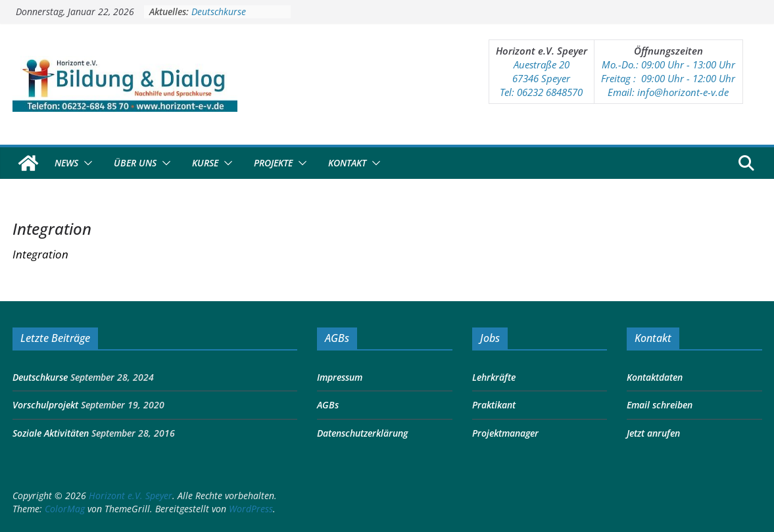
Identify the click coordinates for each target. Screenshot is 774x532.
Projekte (273, 163)
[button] (85, 163)
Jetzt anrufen (653, 433)
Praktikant (494, 405)
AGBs (328, 405)
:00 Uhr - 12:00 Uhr (693, 78)
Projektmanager (505, 433)
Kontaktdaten (655, 377)
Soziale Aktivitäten (51, 433)
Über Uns (135, 163)
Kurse (205, 163)
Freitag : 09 (626, 78)
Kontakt (347, 163)
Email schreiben (660, 405)
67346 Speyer (541, 78)
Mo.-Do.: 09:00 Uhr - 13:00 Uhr (668, 64)
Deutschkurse (219, 12)
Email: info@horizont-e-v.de (668, 92)
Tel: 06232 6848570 (541, 92)
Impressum (340, 377)
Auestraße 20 (542, 64)
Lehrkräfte (494, 377)
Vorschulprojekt (45, 405)
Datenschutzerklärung (362, 433)
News (66, 163)
